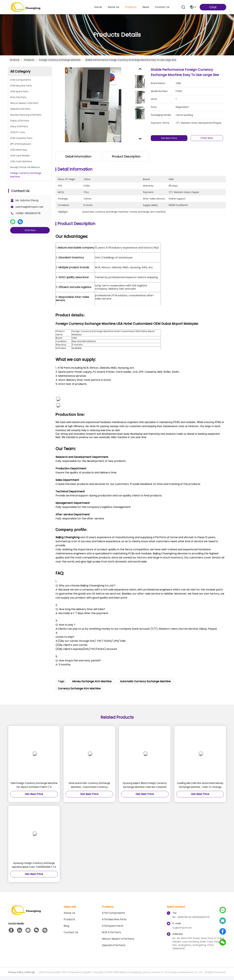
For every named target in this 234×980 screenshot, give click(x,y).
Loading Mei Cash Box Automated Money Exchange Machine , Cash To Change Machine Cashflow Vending (200, 785)
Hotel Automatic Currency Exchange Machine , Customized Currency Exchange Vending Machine (89, 785)
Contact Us (71, 932)
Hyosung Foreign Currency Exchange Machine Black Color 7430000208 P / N (34, 865)
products (131, 7)
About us (69, 913)
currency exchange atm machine (79, 688)
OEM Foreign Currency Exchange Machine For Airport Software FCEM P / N (34, 785)
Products (29, 60)
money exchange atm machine (92, 681)
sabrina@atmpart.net (29, 207)
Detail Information (78, 156)
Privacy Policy (16, 972)
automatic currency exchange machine (145, 681)
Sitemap (30, 972)
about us (113, 7)
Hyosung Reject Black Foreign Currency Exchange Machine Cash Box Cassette (145, 785)
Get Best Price (169, 138)
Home (98, 7)
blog (66, 926)
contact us (162, 7)
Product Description (126, 156)
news (146, 7)
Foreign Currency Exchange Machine (60, 60)
